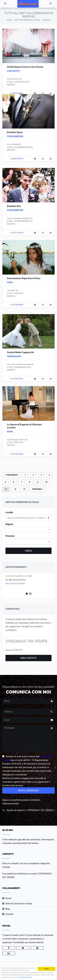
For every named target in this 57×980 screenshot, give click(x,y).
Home (9, 20)
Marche (47, 20)
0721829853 (18, 305)
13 (24, 489)
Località (9, 512)
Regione (9, 524)
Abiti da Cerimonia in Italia (27, 20)
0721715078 (18, 233)
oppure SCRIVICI (14, 650)
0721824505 (18, 454)
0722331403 (18, 379)
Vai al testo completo (15, 583)
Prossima (38, 489)
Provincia (10, 536)
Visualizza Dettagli (26, 978)
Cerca (28, 551)
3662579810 (18, 159)
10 (46, 482)
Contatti (9, 914)
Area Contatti (29, 658)
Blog (8, 909)
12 (15, 489)
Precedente (11, 475)
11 (6, 489)
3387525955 (18, 93)
